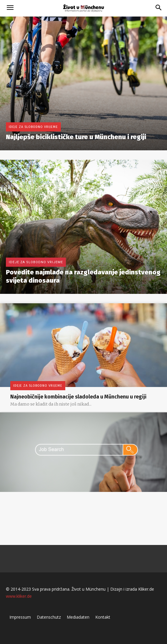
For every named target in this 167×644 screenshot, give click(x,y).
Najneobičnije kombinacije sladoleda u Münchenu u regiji (78, 397)
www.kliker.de (19, 596)
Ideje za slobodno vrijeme (33, 127)
